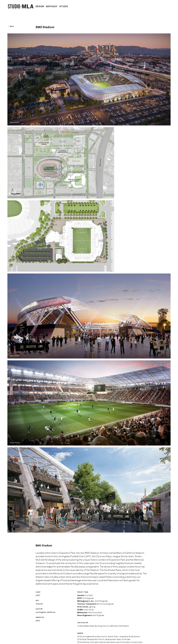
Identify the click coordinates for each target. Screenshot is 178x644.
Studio (64, 6)
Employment (51, 633)
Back (11, 27)
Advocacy (52, 6)
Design (40, 6)
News (38, 633)
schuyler (167, 639)
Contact (64, 633)
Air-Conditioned (149, 639)
